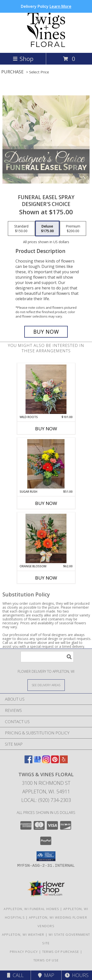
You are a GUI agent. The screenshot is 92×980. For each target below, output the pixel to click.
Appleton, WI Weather (23, 934)
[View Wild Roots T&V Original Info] (46, 389)
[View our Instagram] (46, 762)
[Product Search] (47, 657)
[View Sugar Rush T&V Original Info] (46, 464)
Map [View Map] (46, 975)
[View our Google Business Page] (37, 762)
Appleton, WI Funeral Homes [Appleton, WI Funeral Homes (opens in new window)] (31, 909)
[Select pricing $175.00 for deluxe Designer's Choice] (47, 228)
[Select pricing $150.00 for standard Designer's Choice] (21, 228)
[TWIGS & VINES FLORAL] (46, 46)
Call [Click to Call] (15, 975)
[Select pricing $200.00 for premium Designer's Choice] (73, 228)
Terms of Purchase (61, 952)
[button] (46, 856)
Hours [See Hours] (77, 975)
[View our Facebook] (28, 762)
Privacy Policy (24, 952)
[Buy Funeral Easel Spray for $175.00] (46, 332)
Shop (23, 59)
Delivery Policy (46, 6)
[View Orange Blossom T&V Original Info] (46, 538)
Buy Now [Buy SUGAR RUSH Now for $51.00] (46, 503)
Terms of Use (46, 960)
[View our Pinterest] (55, 762)
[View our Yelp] (64, 762)
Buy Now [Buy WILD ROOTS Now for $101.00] (46, 429)
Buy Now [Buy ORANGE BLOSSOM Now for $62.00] (46, 578)
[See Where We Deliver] (46, 685)
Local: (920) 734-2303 (46, 800)
